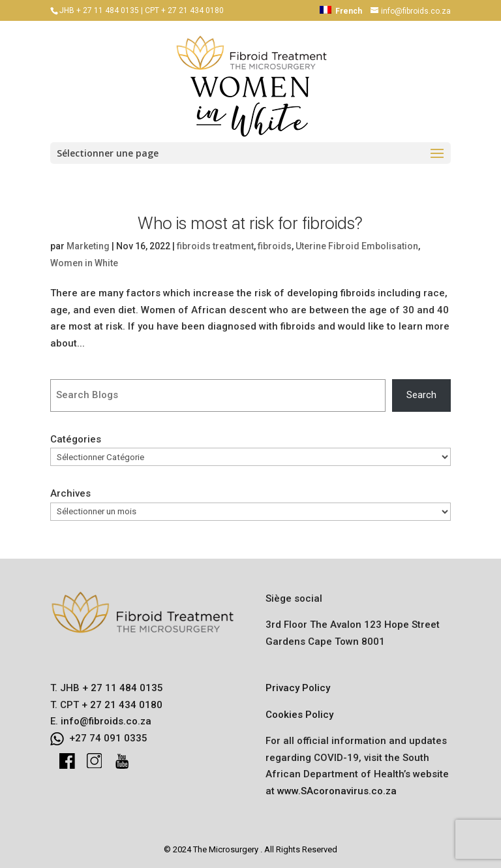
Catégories (76, 439)
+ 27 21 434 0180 (121, 705)
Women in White (84, 263)
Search (421, 395)
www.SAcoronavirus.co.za (337, 791)
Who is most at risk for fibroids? (250, 223)
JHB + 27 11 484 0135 (99, 10)
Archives (70, 493)
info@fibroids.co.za (106, 721)
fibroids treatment (215, 246)
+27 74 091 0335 (108, 738)
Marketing (88, 246)
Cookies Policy (299, 715)
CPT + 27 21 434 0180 (184, 10)
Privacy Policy (298, 688)
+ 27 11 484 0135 (121, 688)
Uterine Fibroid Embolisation (357, 246)
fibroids (275, 246)
